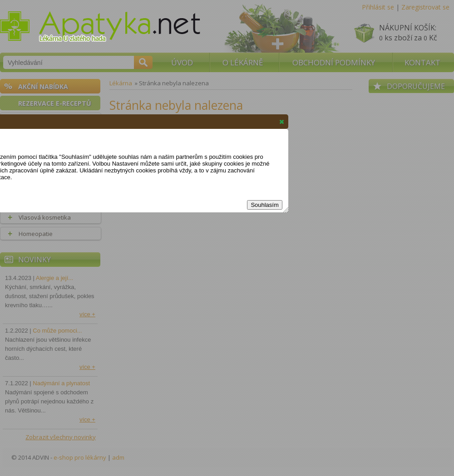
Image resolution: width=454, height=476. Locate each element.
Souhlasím (264, 205)
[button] (282, 122)
